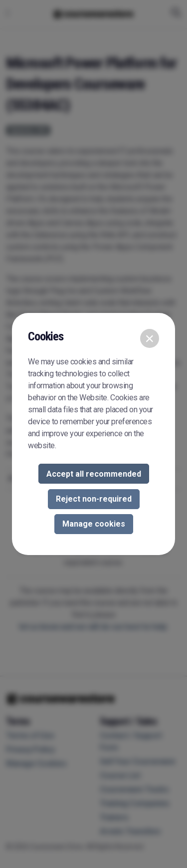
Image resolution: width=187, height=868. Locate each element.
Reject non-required (94, 499)
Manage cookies (94, 524)
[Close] (150, 338)
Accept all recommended (94, 474)
